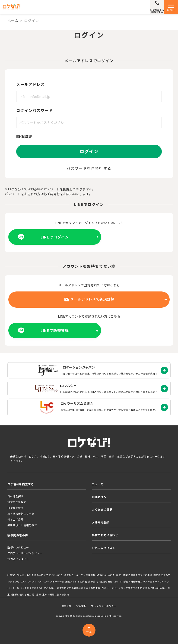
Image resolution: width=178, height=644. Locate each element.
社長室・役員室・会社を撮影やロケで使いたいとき (35, 575)
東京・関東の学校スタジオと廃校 (134, 575)
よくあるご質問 (102, 509)
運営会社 (67, 606)
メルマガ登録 (101, 522)
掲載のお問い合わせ (105, 535)
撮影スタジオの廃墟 (76, 582)
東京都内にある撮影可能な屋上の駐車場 (78, 588)
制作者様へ (99, 497)
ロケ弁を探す (15, 508)
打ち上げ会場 (15, 519)
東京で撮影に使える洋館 (56, 594)
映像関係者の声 (18, 535)
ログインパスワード (35, 110)
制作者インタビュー (19, 559)
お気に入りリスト (103, 548)
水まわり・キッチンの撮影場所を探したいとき (89, 575)
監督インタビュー (18, 547)
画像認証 (24, 136)
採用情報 (81, 606)
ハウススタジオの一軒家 (51, 582)
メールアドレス (30, 84)
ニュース (97, 484)
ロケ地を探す (15, 496)
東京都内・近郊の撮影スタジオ (105, 582)
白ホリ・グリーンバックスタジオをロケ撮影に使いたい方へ (134, 588)
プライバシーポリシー (104, 606)
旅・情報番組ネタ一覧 (21, 514)
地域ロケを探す (17, 502)
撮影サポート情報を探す (22, 525)
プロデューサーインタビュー (25, 553)
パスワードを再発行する (89, 168)
